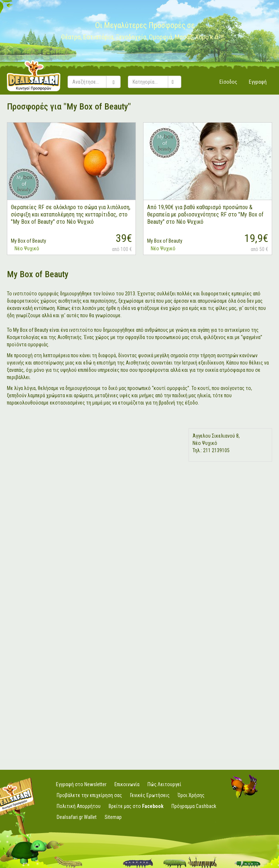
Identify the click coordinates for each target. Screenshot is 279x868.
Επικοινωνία (127, 784)
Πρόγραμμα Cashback (194, 806)
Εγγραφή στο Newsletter (81, 784)
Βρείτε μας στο (136, 806)
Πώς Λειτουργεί (164, 784)
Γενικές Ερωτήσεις (150, 795)
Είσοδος (228, 82)
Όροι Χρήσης (191, 795)
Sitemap (113, 817)
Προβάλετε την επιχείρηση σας (89, 795)
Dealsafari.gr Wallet (77, 817)
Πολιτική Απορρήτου (79, 806)
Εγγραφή (258, 82)
